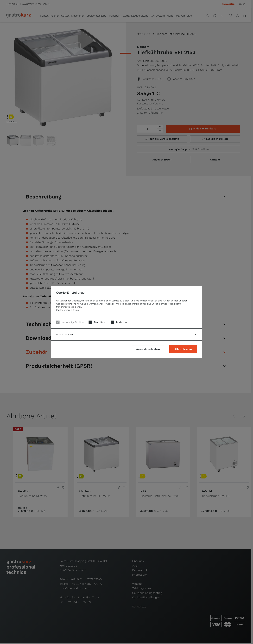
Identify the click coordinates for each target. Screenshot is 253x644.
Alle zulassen (183, 349)
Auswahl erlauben (148, 349)
